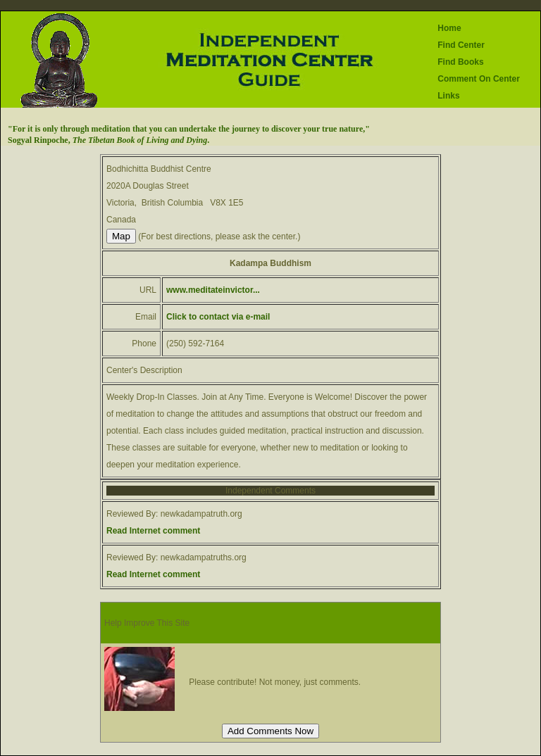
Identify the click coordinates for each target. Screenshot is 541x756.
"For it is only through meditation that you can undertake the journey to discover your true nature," (189, 129)
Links (448, 96)
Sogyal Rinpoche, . (108, 140)
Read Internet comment (153, 531)
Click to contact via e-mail (218, 317)
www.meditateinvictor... (213, 290)
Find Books (460, 62)
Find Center (461, 45)
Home (449, 28)
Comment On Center (479, 79)
